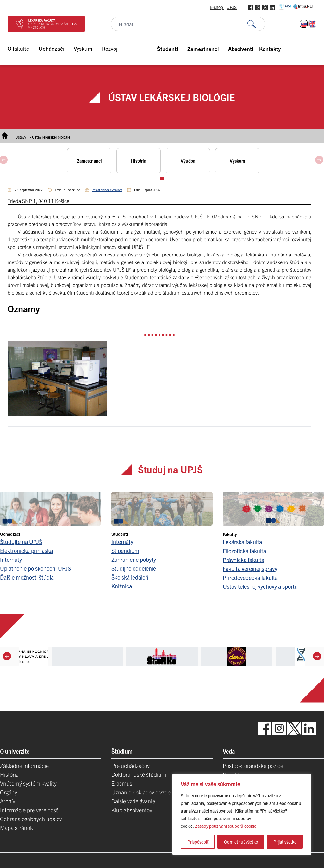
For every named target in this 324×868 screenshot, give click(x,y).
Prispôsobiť (198, 842)
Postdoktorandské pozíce (253, 765)
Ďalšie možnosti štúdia (27, 577)
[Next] (317, 656)
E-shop (217, 7)
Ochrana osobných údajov (31, 819)
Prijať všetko (285, 842)
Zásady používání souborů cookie (226, 826)
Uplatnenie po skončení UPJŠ (35, 568)
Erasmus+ (123, 783)
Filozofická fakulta (244, 551)
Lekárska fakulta (242, 542)
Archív (8, 801)
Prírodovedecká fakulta (250, 577)
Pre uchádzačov (131, 765)
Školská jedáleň (130, 577)
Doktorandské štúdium (139, 774)
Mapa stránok (16, 828)
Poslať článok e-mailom (107, 190)
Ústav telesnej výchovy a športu (260, 586)
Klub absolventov (132, 810)
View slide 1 (162, 178)
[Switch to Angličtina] (312, 24)
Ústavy (21, 137)
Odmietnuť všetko (241, 842)
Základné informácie (24, 765)
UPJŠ (232, 7)
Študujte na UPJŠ (21, 542)
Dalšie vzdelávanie (133, 801)
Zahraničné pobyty (134, 559)
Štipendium (125, 551)
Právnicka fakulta (243, 560)
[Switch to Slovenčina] (304, 24)
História (9, 774)
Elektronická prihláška (26, 551)
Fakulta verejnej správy (250, 569)
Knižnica (122, 586)
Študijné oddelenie (134, 568)
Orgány (9, 792)
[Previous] (7, 656)
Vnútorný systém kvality (28, 783)
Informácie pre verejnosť (29, 810)
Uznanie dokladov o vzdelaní (145, 792)
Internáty (11, 559)
